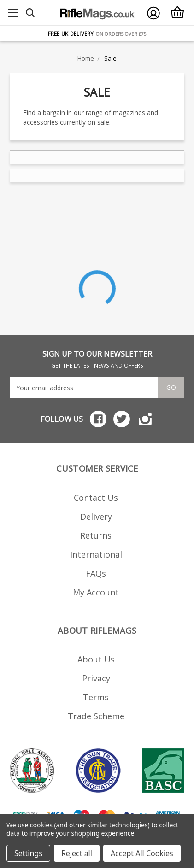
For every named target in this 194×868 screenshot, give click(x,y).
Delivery (96, 516)
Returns (96, 535)
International (96, 554)
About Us (96, 659)
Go (171, 387)
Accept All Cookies (142, 853)
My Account (96, 592)
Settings (28, 853)
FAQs (96, 573)
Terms (96, 697)
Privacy (96, 678)
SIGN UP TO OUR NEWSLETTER (97, 359)
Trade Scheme (96, 716)
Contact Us (96, 498)
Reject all (77, 853)
